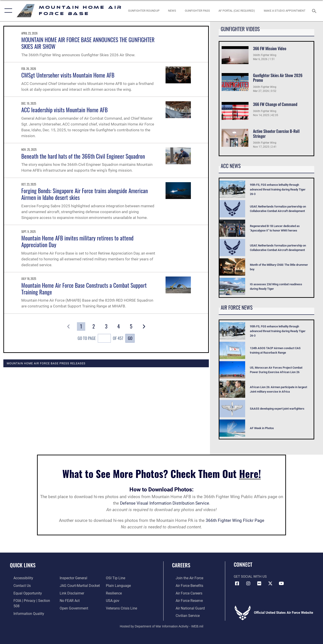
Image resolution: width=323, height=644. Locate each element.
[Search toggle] (315, 11)
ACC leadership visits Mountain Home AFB (64, 110)
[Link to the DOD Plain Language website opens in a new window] (118, 585)
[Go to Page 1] (81, 326)
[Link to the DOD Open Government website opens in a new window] (72, 607)
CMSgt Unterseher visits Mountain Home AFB (68, 75)
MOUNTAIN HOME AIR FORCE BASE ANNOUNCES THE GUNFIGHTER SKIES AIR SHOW (88, 43)
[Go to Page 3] (106, 326)
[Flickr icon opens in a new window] (259, 583)
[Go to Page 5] (131, 326)
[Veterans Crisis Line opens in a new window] (122, 607)
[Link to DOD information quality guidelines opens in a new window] (24, 607)
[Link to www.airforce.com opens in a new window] (185, 578)
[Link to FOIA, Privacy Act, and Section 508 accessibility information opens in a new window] (30, 600)
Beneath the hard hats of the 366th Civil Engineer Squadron (83, 156)
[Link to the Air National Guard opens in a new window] (186, 607)
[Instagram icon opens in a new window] (248, 583)
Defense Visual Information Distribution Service (165, 503)
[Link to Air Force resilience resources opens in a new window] (115, 593)
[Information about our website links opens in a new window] (70, 593)
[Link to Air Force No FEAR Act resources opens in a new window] (68, 600)
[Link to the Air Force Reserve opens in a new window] (185, 600)
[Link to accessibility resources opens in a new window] (20, 578)
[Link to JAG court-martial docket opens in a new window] (78, 585)
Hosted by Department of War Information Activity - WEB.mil (161, 625)
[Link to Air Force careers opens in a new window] (185, 593)
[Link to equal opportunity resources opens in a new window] (23, 593)
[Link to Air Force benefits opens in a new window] (185, 585)
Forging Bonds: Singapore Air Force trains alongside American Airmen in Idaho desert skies (85, 194)
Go (130, 338)
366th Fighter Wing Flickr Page (235, 520)
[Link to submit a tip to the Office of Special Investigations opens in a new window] (116, 578)
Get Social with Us (250, 577)
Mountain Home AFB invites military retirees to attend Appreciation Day (77, 241)
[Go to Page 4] (119, 326)
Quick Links (23, 565)
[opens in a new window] (237, 11)
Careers (181, 565)
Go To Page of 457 (100, 339)
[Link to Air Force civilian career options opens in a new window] (183, 615)
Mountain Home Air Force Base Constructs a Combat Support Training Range (84, 289)
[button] (7, 11)
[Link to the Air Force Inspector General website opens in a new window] (72, 578)
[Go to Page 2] (94, 326)
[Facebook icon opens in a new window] (237, 583)
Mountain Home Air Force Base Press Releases (46, 363)
